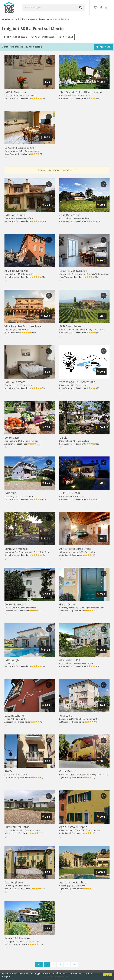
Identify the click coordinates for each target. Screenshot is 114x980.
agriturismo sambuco (73, 882)
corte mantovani (15, 604)
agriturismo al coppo (73, 827)
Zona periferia (27, 218)
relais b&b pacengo (17, 938)
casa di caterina (70, 215)
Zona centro (104, 274)
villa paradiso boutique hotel (23, 326)
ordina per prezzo (15, 37)
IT (107, 8)
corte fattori (68, 771)
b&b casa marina (70, 326)
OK (107, 975)
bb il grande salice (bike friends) (80, 92)
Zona (92, 608)
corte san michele (16, 549)
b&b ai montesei (15, 92)
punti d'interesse (43, 37)
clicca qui (61, 973)
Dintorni (66, 37)
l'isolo (63, 438)
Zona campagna (32, 151)
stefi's (8, 771)
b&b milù (10, 493)
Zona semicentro (28, 496)
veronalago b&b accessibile (77, 382)
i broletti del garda (17, 827)
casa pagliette (14, 882)
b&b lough (12, 660)
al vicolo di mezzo (16, 271)
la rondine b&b (70, 493)
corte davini (12, 438)
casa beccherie (14, 716)
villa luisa (66, 716)
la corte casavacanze (73, 271)
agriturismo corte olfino (75, 549)
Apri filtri (103, 47)
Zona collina (30, 95)
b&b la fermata (15, 382)
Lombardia (19, 19)
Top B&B (6, 19)
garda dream (68, 604)
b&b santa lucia (15, 215)
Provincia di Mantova (39, 19)
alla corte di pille (70, 660)
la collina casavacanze (19, 148)
